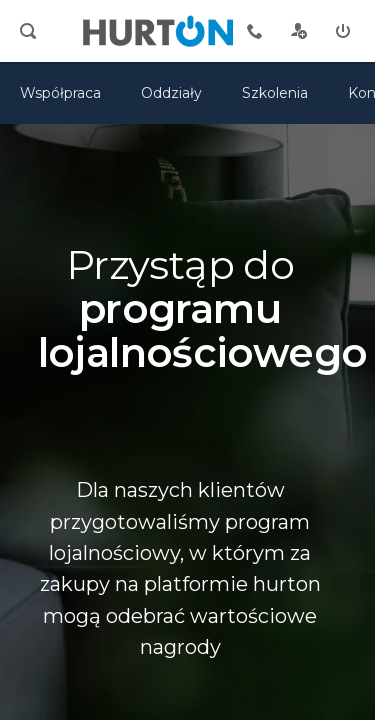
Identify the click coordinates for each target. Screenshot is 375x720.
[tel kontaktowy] (255, 31)
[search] (28, 31)
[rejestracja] (299, 31)
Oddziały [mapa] (171, 93)
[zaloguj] (343, 31)
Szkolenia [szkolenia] (275, 93)
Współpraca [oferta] (60, 93)
